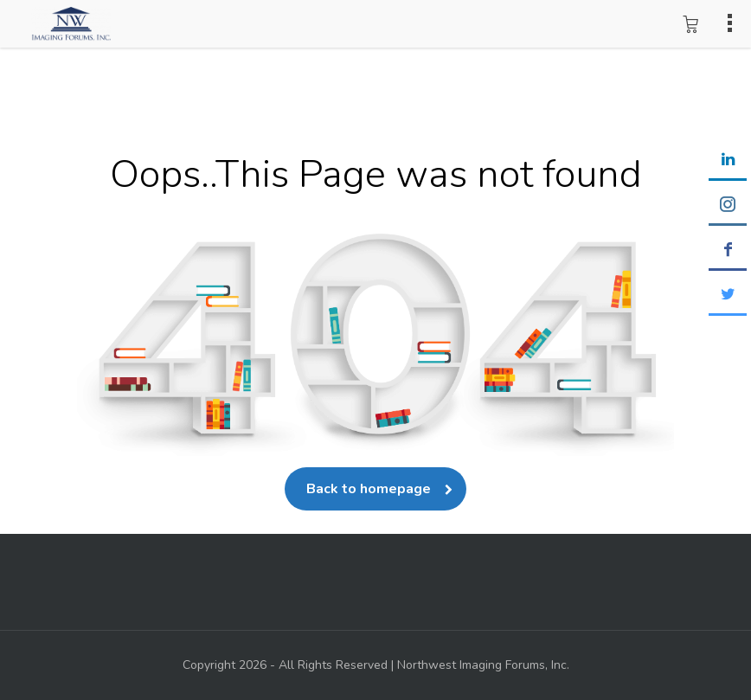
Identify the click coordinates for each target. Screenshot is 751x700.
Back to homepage (375, 489)
